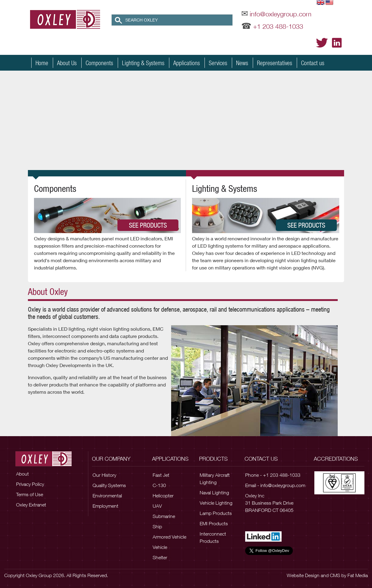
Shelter (160, 557)
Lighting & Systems (143, 63)
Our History (104, 475)
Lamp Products (216, 513)
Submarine (164, 516)
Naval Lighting (214, 493)
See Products (148, 225)
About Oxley (48, 291)
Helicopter (163, 496)
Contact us (313, 63)
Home (42, 63)
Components (99, 63)
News (242, 63)
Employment (105, 506)
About (22, 474)
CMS (335, 575)
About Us (67, 63)
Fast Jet (161, 475)
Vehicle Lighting (216, 503)
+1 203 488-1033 (278, 26)
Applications (187, 63)
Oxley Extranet (31, 505)
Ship (157, 526)
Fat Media (358, 575)
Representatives (275, 63)
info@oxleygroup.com (281, 14)
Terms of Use (30, 494)
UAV (157, 506)
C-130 (159, 485)
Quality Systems (109, 485)
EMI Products (214, 523)
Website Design (303, 575)
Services (218, 63)
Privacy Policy (30, 484)
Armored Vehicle (169, 537)
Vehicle (160, 547)
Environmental (107, 496)
